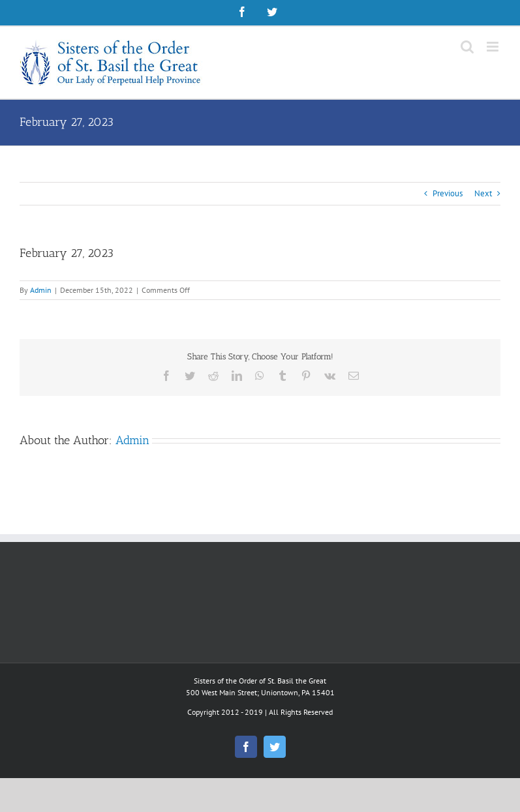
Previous (448, 193)
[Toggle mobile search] (467, 47)
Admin (41, 290)
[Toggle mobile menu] (494, 47)
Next (483, 193)
